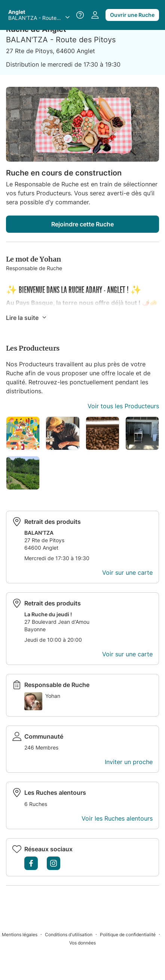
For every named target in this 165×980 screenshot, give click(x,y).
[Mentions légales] (23, 934)
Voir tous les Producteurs (123, 406)
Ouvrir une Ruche (132, 15)
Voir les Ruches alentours (117, 818)
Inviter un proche (129, 762)
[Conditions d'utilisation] (72, 934)
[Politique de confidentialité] (132, 934)
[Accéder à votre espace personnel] (95, 15)
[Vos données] (82, 942)
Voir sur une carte (127, 573)
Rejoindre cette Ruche (82, 224)
